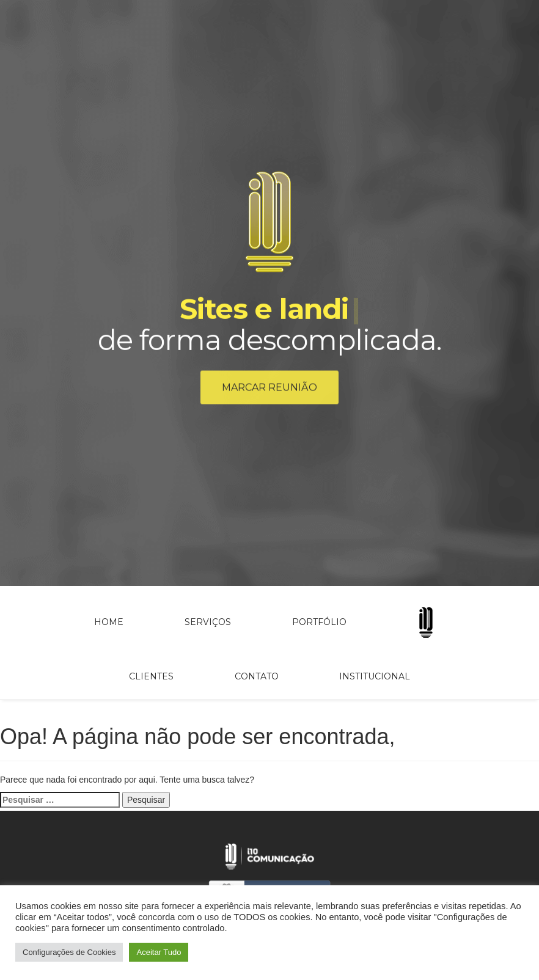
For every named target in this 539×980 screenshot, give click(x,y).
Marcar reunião (269, 389)
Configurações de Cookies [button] (69, 952)
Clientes (151, 676)
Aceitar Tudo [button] (159, 952)
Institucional (375, 676)
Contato (257, 676)
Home (109, 622)
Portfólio (319, 622)
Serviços (208, 622)
